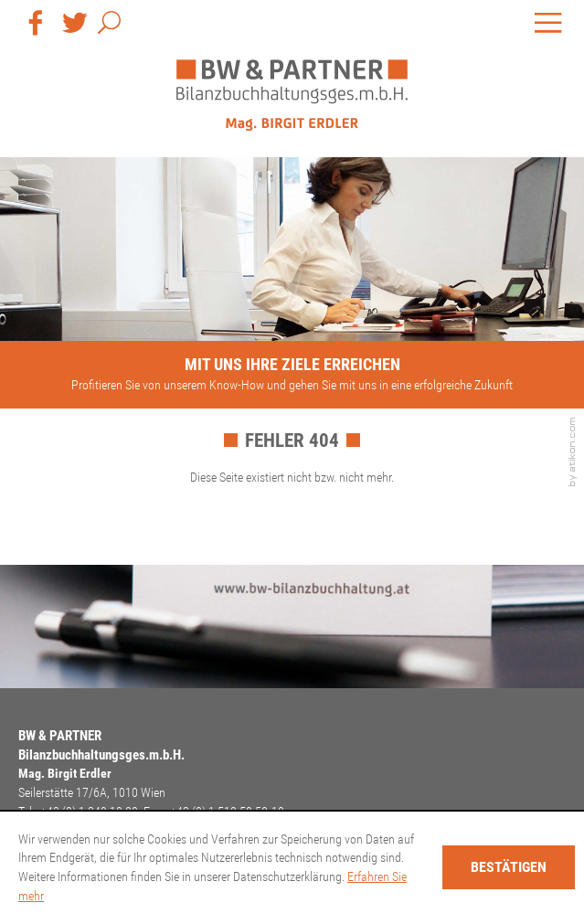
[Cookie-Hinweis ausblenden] (509, 867)
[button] (109, 26)
